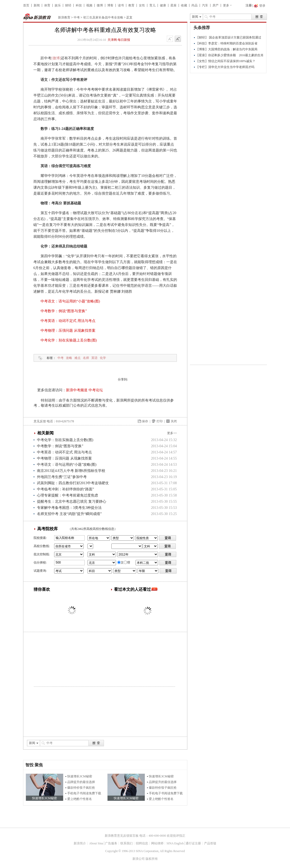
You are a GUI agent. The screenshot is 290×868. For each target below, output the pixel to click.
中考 (77, 17)
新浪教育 (64, 17)
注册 (249, 5)
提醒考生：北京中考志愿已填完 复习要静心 (72, 502)
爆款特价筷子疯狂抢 (81, 788)
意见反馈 (40, 421)
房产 (216, 5)
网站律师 (157, 843)
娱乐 (58, 5)
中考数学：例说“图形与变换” (64, 311)
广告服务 (111, 843)
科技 (79, 5)
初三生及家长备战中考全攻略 (103, 17)
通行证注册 (193, 843)
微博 (100, 5)
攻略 (69, 358)
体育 (47, 5)
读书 (121, 5)
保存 (145, 421)
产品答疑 (210, 843)
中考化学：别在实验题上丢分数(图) (69, 340)
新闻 (37, 5)
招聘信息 (142, 843)
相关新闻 (45, 433)
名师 (86, 358)
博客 (110, 5)
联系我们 (127, 843)
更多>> (172, 433)
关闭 (174, 421)
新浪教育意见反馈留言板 (122, 836)
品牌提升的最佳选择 (81, 782)
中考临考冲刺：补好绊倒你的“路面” (65, 489)
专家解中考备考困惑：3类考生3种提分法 (69, 508)
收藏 (184, 5)
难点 (78, 358)
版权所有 (152, 859)
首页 (26, 5)
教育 (131, 5)
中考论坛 (96, 390)
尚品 (195, 5)
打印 (160, 421)
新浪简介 (80, 843)
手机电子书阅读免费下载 (84, 793)
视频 (89, 5)
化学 (103, 358)
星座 (173, 5)
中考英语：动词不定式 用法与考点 (68, 321)
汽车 (205, 5)
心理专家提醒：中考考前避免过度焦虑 (67, 495)
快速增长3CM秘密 (80, 776)
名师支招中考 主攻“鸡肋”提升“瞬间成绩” (69, 514)
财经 (68, 5)
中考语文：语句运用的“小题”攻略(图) (70, 301)
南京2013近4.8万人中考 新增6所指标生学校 (71, 471)
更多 (226, 5)
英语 (94, 358)
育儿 (152, 5)
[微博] (56, 58)
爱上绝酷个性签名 (80, 799)
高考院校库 (47, 529)
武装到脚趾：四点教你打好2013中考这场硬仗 (73, 483)
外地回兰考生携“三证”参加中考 (62, 477)
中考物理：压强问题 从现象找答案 (68, 331)
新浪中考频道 (77, 390)
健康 (163, 5)
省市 (90, 546)
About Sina (96, 843)
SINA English (175, 843)
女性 (142, 5)
